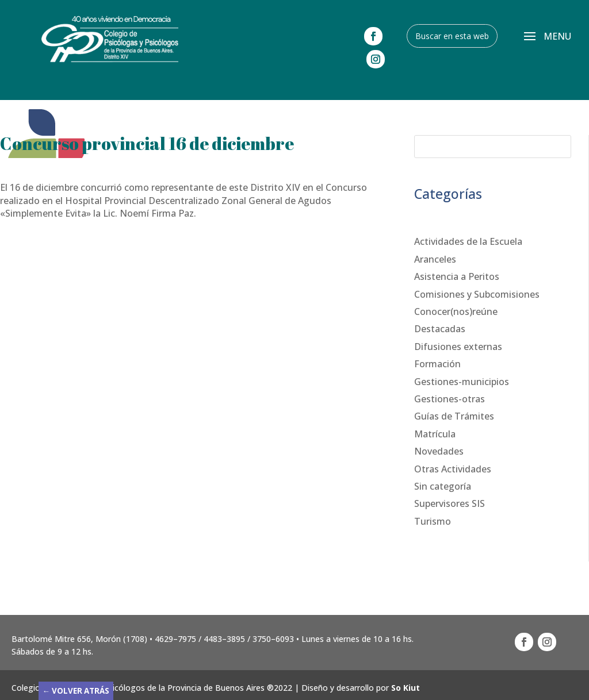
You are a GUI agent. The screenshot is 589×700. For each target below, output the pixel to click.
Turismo (433, 521)
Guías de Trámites (454, 416)
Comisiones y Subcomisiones (477, 294)
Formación (437, 364)
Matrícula (435, 434)
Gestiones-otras (450, 399)
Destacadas (440, 329)
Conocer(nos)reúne (456, 311)
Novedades (439, 451)
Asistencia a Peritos (457, 276)
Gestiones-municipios (462, 382)
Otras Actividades (453, 469)
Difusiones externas (458, 347)
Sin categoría (443, 486)
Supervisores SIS (450, 503)
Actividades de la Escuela (468, 241)
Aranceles (435, 259)
